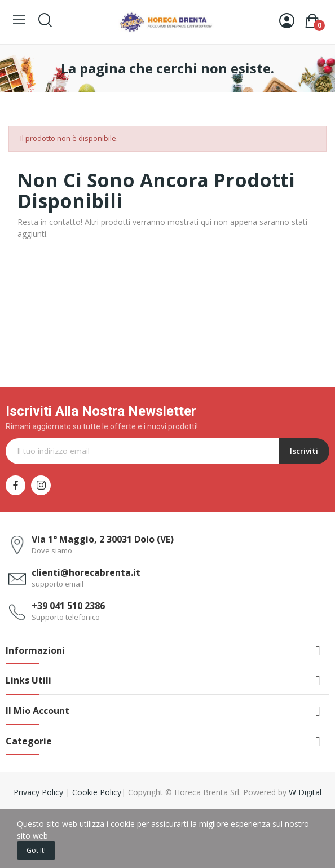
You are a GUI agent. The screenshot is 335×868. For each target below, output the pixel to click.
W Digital (305, 792)
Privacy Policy (39, 792)
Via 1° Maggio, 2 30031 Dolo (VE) (103, 539)
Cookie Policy (97, 792)
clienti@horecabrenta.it (86, 572)
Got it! (36, 850)
